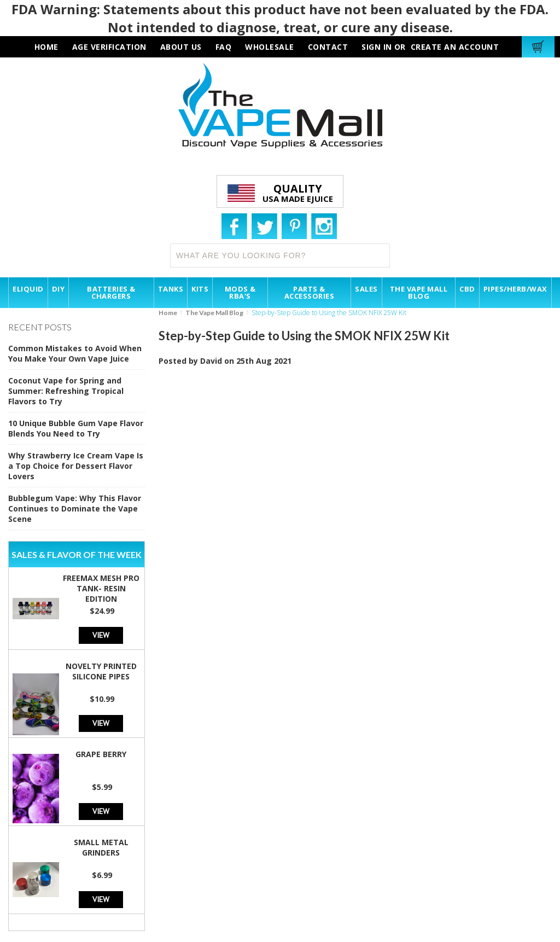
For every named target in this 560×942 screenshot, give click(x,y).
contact (328, 47)
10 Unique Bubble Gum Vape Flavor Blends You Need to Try (76, 428)
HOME (46, 47)
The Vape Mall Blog (214, 313)
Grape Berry (101, 754)
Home (168, 313)
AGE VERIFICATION (109, 47)
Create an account (455, 47)
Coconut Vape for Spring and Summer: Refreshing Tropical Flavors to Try (66, 391)
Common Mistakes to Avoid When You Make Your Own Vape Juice (75, 353)
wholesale (270, 47)
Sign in (377, 47)
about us (181, 47)
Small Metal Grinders (101, 847)
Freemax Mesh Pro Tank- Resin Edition (101, 588)
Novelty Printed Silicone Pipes (101, 671)
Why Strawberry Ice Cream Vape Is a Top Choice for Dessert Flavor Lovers (76, 466)
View (101, 635)
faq (224, 47)
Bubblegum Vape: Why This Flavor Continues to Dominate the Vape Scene (75, 508)
